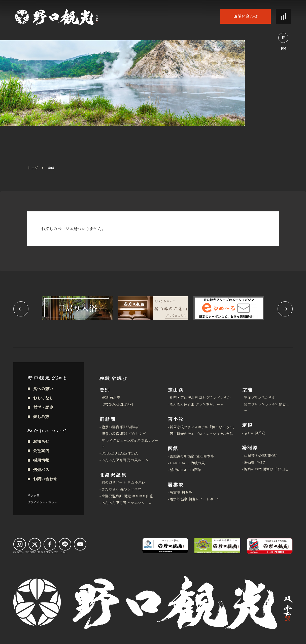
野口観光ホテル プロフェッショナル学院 (202, 434)
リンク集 (33, 495)
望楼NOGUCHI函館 (185, 470)
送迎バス (41, 470)
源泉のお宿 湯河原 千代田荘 (266, 469)
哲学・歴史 (43, 407)
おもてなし (43, 398)
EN (283, 48)
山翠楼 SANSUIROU (260, 455)
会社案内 (41, 451)
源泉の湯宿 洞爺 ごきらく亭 (124, 434)
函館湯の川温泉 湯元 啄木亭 (192, 456)
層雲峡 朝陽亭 (181, 492)
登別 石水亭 (111, 397)
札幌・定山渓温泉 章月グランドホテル (200, 397)
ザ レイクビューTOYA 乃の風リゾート (130, 443)
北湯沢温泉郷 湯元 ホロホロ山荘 (127, 496)
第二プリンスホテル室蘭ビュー (267, 407)
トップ (32, 168)
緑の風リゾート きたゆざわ (123, 482)
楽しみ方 (41, 417)
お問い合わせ (246, 16)
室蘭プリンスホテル (260, 397)
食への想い (43, 389)
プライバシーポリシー (43, 502)
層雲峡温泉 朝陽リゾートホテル (195, 499)
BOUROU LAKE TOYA (120, 453)
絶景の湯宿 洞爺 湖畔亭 (120, 427)
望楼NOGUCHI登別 (117, 404)
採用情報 (41, 460)
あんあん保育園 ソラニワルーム (127, 503)
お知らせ (41, 441)
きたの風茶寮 (255, 433)
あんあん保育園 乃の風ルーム (125, 460)
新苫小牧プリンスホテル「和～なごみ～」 (203, 427)
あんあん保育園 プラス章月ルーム (197, 404)
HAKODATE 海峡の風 (187, 463)
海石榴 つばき (255, 462)
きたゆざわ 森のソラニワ (121, 489)
